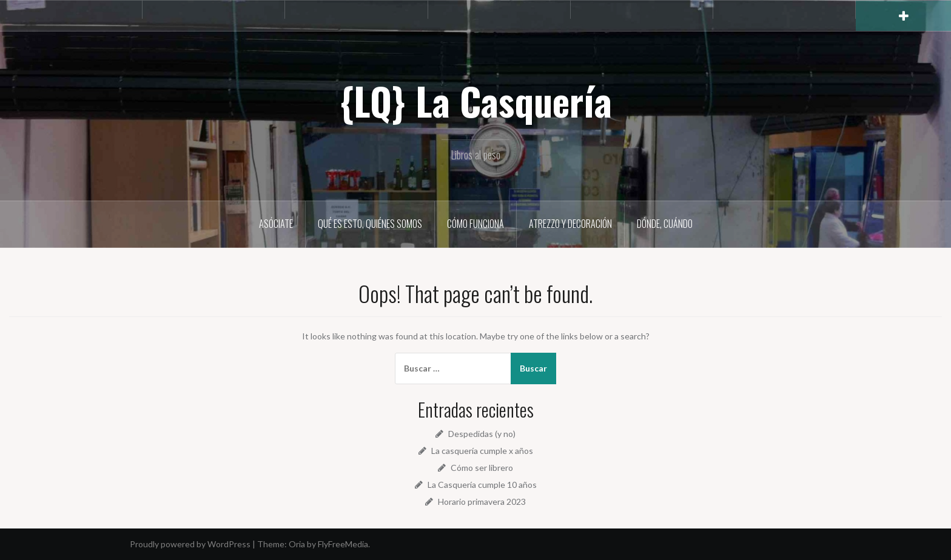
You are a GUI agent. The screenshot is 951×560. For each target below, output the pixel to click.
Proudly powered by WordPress (190, 544)
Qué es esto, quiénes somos (370, 224)
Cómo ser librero (482, 468)
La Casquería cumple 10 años (482, 485)
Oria (297, 544)
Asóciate (276, 224)
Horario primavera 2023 (482, 502)
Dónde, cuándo (665, 224)
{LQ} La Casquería (476, 101)
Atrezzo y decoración (570, 224)
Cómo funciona (475, 224)
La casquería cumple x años (482, 451)
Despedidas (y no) (482, 434)
